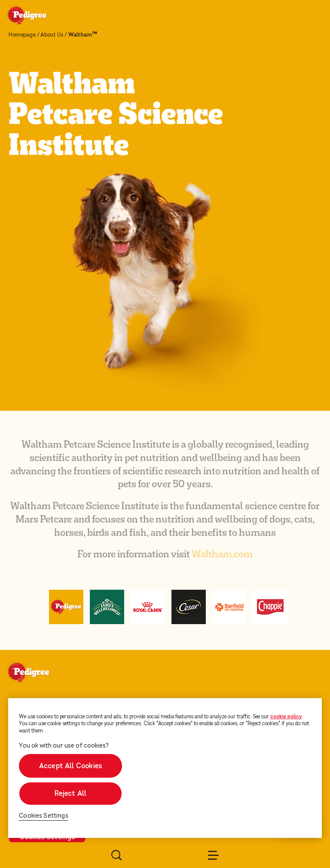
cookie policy (286, 717)
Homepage (22, 35)
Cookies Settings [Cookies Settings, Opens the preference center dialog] (44, 816)
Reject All (70, 793)
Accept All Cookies (70, 766)
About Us (52, 35)
